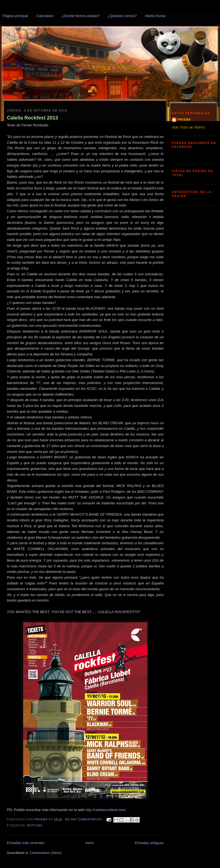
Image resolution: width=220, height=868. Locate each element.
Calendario (45, 16)
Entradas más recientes (26, 843)
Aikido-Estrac (155, 16)
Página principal (16, 16)
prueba (184, 120)
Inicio (90, 843)
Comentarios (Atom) (45, 853)
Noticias (35, 825)
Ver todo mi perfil (189, 128)
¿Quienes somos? (122, 16)
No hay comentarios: (85, 819)
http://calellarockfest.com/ (105, 810)
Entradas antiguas (149, 843)
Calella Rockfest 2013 (32, 118)
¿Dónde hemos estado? (81, 16)
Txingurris (13, 27)
